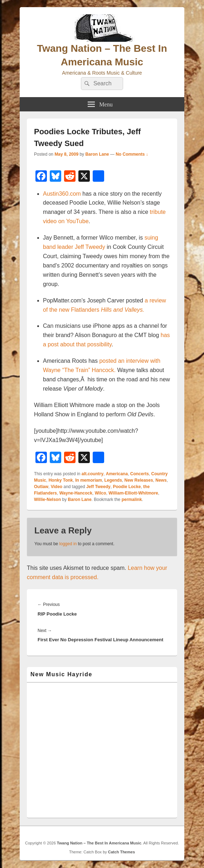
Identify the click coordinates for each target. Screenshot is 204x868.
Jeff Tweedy (98, 487)
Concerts (140, 474)
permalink (132, 500)
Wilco (101, 493)
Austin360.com (62, 194)
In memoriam (89, 480)
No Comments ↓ (132, 154)
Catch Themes (122, 852)
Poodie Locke (127, 487)
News (161, 480)
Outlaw (41, 487)
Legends (113, 480)
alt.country (93, 474)
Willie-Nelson (47, 500)
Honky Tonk (61, 480)
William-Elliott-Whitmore (133, 493)
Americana (117, 474)
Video (57, 487)
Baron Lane (97, 154)
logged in (68, 544)
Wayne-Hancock (76, 493)
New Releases (139, 480)
